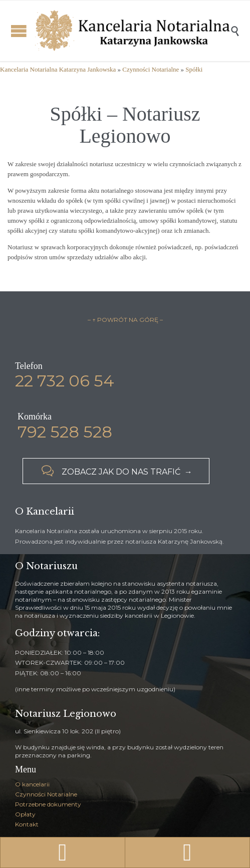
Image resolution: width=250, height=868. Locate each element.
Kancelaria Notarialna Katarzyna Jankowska (58, 69)
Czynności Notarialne (151, 69)
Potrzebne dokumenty (48, 804)
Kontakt (27, 824)
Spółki (194, 69)
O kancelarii (32, 784)
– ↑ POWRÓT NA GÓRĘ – (125, 320)
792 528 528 (65, 432)
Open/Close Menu (19, 31)
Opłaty (25, 814)
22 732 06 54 (65, 381)
